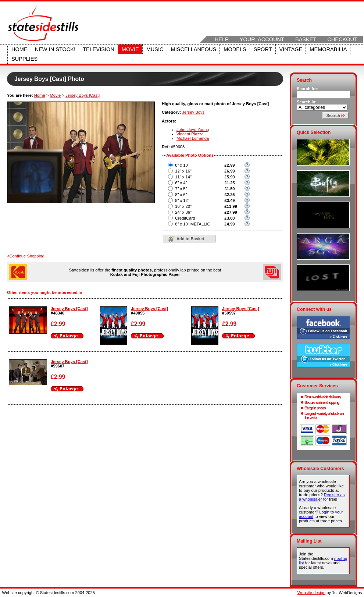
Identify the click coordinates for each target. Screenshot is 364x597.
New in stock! (55, 49)
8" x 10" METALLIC (192, 224)
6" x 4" (181, 183)
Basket (306, 39)
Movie (130, 49)
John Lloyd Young (193, 129)
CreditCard (185, 218)
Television (99, 49)
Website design (311, 593)
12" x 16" (183, 171)
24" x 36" (183, 212)
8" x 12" (182, 200)
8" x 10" (182, 165)
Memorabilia (328, 49)
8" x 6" (181, 195)
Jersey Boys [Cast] (83, 95)
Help (222, 39)
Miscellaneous (194, 49)
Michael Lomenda (193, 138)
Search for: (308, 89)
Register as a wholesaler (322, 497)
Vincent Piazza (190, 134)
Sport (263, 49)
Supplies (24, 59)
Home (19, 49)
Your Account (262, 39)
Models (235, 49)
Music (155, 49)
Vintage (291, 49)
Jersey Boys (193, 112)
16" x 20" (183, 206)
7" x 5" (181, 189)
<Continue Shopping (26, 256)
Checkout (342, 39)
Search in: (307, 102)
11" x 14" (183, 177)
